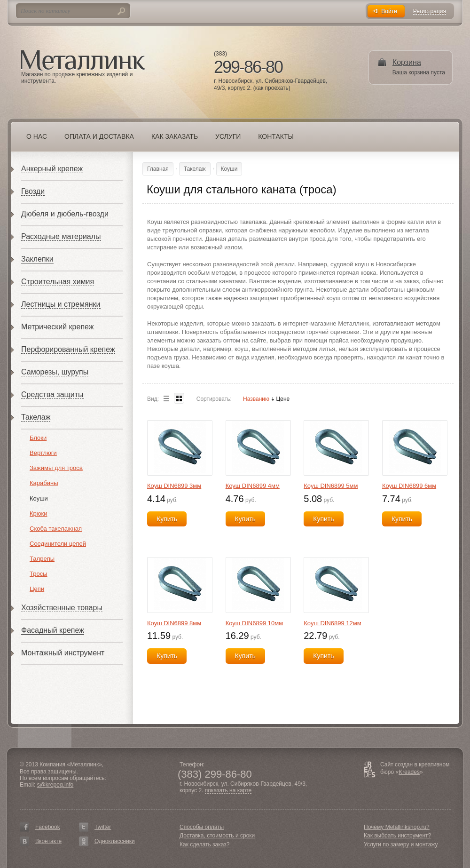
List (166, 398)
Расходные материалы (61, 236)
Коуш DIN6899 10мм (254, 623)
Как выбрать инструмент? (397, 836)
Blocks (179, 398)
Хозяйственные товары (62, 608)
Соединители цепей (58, 544)
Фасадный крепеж (53, 630)
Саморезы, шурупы (55, 372)
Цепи (37, 589)
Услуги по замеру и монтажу (401, 844)
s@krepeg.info (55, 785)
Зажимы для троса (56, 468)
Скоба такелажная (56, 529)
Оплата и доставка (99, 136)
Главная (158, 169)
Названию (256, 399)
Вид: (153, 399)
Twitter (103, 827)
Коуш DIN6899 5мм (331, 486)
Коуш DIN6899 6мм (409, 486)
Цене (283, 399)
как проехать (272, 88)
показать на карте (228, 791)
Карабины (44, 483)
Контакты (276, 136)
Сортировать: (214, 399)
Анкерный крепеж (52, 169)
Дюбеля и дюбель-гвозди (65, 214)
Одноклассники (115, 841)
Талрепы (42, 559)
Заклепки (37, 259)
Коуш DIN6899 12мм (332, 623)
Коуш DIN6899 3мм (174, 486)
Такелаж (36, 417)
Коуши (39, 498)
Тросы (39, 574)
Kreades (409, 772)
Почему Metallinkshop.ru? (397, 827)
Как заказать (175, 136)
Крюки (39, 514)
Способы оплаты (202, 827)
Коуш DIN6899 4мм (253, 486)
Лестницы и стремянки (61, 304)
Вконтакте (48, 841)
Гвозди (33, 191)
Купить (167, 519)
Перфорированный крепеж (68, 349)
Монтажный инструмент (63, 653)
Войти (389, 11)
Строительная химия (58, 282)
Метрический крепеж (57, 327)
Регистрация (430, 12)
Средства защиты (52, 394)
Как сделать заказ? (204, 844)
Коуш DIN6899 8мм (174, 623)
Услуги (228, 136)
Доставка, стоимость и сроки (217, 836)
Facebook (48, 827)
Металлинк (83, 61)
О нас (37, 136)
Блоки (38, 438)
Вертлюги (43, 453)
